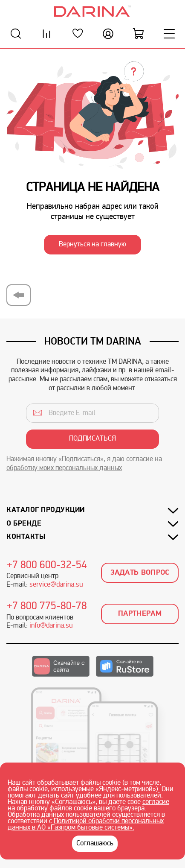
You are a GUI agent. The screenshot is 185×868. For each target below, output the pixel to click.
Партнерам (140, 614)
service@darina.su (56, 585)
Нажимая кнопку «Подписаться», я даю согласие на (84, 464)
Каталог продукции (46, 510)
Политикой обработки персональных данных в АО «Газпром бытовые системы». (86, 825)
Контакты (26, 537)
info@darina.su (51, 626)
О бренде (24, 524)
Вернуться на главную (92, 245)
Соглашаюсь (95, 844)
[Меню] (169, 34)
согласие (156, 802)
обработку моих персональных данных (64, 468)
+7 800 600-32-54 (47, 566)
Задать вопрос (140, 573)
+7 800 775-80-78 (47, 607)
